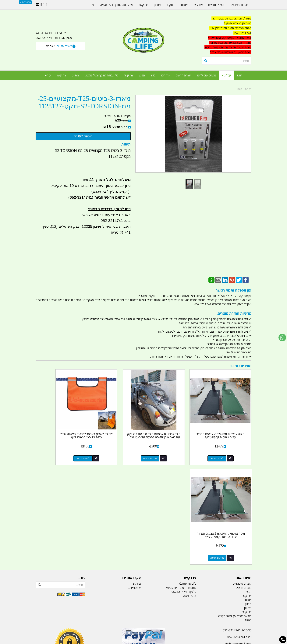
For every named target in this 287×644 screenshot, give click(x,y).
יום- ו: (218, 569)
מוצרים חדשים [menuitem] (184, 75)
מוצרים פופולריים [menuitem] (207, 75)
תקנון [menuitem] (142, 75)
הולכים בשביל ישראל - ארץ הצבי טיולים (143, 546)
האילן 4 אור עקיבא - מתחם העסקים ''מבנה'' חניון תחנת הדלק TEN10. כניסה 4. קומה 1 (221, 541)
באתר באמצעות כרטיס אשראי (106, 215)
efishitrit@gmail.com (238, 532)
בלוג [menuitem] (153, 75)
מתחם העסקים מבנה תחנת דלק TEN (230, 28)
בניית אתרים (130, 642)
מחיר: (121, 120)
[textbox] (227, 35)
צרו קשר (190, 466)
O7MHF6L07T (113, 116)
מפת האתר (243, 466)
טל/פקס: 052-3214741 (237, 519)
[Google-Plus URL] (44, 5)
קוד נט (138, 642)
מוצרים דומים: (241, 366)
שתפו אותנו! (134, 476)
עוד (48, 75)
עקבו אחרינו (131, 466)
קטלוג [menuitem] (226, 75)
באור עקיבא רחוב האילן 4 (237, 23)
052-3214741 (242, 33)
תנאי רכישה (190, 484)
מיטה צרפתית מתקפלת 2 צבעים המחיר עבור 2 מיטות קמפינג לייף (227, 424)
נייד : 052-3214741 (239, 525)
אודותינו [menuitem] (166, 75)
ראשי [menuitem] (239, 75)
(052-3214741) (80, 197)
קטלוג (239, 89)
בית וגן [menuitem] (75, 75)
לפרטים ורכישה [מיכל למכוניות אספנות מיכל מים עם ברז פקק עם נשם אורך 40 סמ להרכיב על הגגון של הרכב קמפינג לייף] (167, 446)
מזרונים (84, 622)
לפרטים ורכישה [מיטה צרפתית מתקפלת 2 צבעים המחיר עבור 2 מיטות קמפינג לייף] (223, 446)
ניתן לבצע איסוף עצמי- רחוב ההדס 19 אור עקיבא (91, 186)
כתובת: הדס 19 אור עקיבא (181, 476)
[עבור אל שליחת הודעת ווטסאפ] (282, 338)
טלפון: (193, 480)
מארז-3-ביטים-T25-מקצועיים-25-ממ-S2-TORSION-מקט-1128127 (84, 102)
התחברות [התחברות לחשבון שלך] (25, 2)
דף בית (248, 89)
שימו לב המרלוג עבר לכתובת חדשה (231, 18)
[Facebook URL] (46, 5)
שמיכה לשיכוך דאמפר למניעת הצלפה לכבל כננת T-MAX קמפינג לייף (116, 425)
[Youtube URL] (41, 5)
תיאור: (126, 144)
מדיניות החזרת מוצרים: (234, 313)
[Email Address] (38, 5)
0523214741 (180, 480)
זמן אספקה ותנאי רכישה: (233, 290)
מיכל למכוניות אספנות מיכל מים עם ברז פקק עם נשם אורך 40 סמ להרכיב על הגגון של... (171, 425)
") (129, 191)
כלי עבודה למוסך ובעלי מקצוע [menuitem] (101, 75)
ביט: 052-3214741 (116, 221)
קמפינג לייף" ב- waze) (109, 191)
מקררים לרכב (98, 622)
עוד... (81, 466)
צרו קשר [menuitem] (129, 75)
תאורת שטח (115, 622)
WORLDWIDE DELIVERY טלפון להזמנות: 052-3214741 (54, 35)
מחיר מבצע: (120, 127)
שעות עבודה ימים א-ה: (227, 550)
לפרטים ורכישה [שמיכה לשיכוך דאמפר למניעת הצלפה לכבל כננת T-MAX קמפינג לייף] (112, 446)
